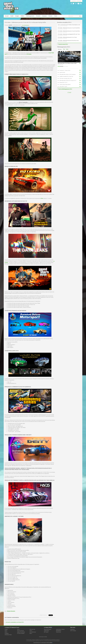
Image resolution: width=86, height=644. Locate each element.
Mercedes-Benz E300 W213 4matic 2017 (68, 80)
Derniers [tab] (60, 49)
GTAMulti (7, 633)
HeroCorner (59, 632)
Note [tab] (67, 49)
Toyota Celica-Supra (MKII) (65, 84)
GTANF (69, 93)
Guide (12, 16)
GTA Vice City (32, 629)
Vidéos (22, 16)
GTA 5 (6, 632)
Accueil (7, 16)
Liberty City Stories (21, 632)
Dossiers (38, 16)
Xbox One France (48, 629)
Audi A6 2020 (62, 72)
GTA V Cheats (73, 631)
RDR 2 (31, 633)
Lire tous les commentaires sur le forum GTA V (15, 622)
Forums (50, 16)
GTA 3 (31, 631)
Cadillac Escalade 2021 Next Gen (66, 76)
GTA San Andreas (21, 633)
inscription (74, 1)
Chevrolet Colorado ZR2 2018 (66, 78)
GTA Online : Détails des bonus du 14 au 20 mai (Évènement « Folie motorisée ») (69, 31)
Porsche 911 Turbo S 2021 (65, 70)
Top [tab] (64, 49)
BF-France (46, 632)
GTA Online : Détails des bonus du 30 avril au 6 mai (68, 41)
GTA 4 (18, 629)
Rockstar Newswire (11, 611)
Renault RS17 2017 (63, 82)
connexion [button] (79, 1)
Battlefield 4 (59, 631)
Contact (45, 637)
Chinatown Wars (8, 635)
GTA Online (29, 54)
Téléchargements (30, 16)
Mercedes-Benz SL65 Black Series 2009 (67, 63)
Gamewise (72, 629)
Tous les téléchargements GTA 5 (65, 89)
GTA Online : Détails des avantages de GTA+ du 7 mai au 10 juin (69, 34)
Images (17, 16)
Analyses (44, 16)
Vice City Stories (20, 631)
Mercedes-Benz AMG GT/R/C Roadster (68, 74)
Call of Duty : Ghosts (60, 629)
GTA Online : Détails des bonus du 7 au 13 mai (67, 37)
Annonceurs (41, 637)
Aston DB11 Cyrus (63, 86)
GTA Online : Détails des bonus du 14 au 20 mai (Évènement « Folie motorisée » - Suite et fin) (69, 28)
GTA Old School (33, 632)
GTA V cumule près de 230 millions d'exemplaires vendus (69, 25)
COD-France (46, 631)
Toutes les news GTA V (63, 44)
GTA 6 (6, 631)
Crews (56, 16)
